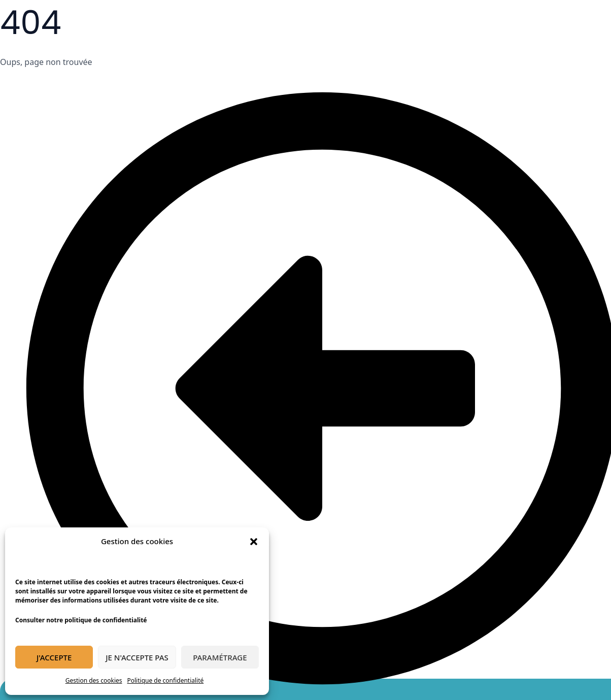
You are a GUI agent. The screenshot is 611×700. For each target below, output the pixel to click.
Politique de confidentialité (166, 680)
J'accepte (54, 657)
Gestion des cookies (94, 680)
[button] (254, 542)
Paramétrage (220, 657)
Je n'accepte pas (137, 657)
